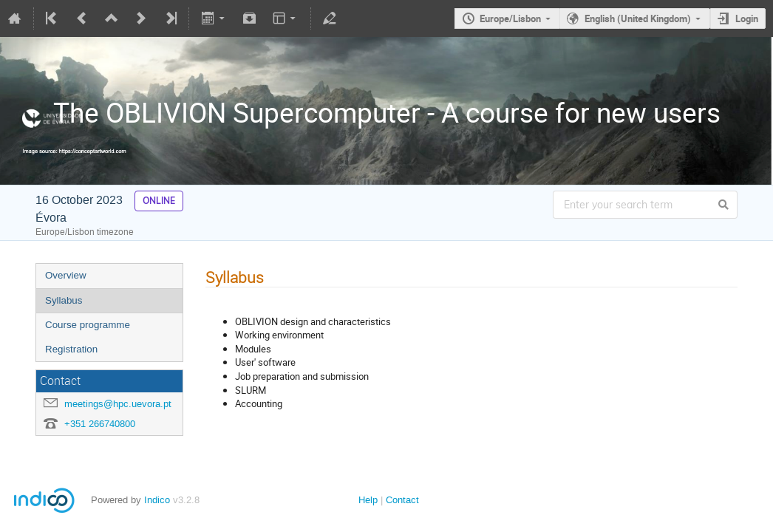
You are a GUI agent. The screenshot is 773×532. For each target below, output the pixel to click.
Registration (71, 349)
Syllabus (64, 300)
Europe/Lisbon (510, 18)
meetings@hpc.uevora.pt (118, 404)
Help (368, 500)
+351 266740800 (100, 424)
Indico (157, 500)
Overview (66, 275)
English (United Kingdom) (638, 18)
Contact (402, 500)
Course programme (88, 325)
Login (747, 18)
